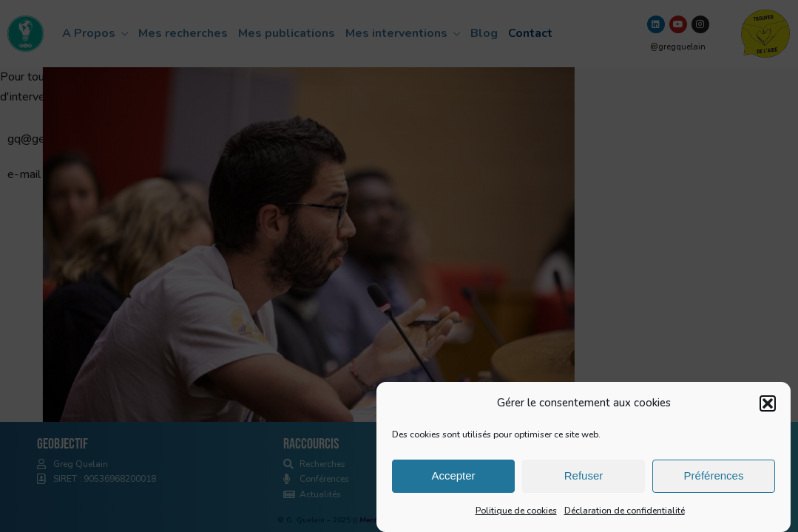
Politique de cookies (516, 512)
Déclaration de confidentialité (625, 512)
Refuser (584, 477)
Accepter (453, 477)
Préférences (714, 477)
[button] (768, 405)
